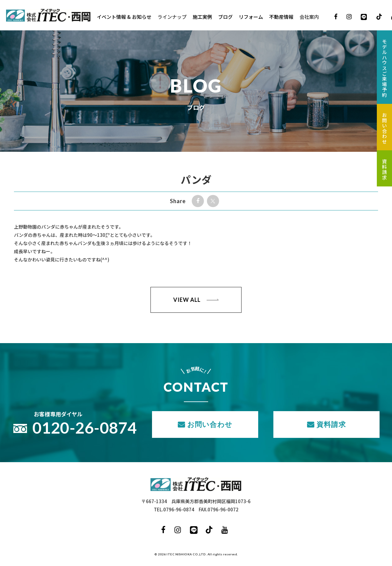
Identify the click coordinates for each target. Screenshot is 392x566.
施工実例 (203, 17)
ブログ (226, 17)
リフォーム (251, 17)
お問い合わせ (210, 424)
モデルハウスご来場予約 (384, 68)
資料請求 (331, 424)
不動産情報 (282, 17)
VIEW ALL (187, 300)
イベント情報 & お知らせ (124, 17)
